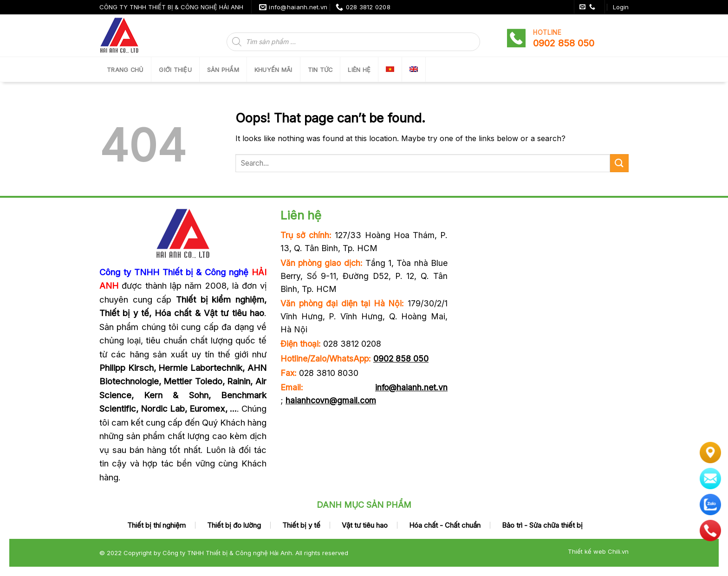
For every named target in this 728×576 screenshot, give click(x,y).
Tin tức (320, 70)
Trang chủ (125, 70)
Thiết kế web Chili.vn (598, 551)
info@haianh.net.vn (411, 387)
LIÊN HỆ (359, 70)
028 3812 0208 (352, 344)
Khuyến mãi (273, 70)
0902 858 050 (401, 359)
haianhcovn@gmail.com (331, 400)
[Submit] (619, 163)
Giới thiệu (175, 70)
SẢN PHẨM (223, 70)
